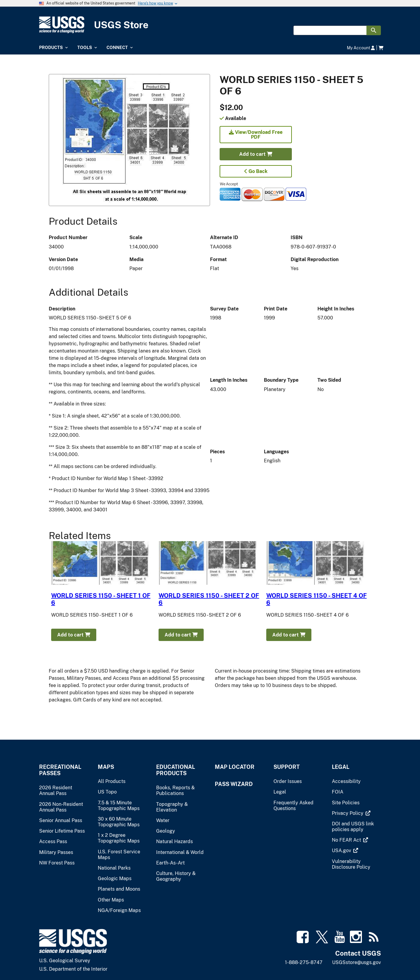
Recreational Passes (60, 770)
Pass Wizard (234, 784)
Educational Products (176, 770)
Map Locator (235, 767)
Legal (341, 767)
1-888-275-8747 (304, 962)
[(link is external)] (348, 813)
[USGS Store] (210, 25)
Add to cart (256, 154)
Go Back (256, 171)
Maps (106, 767)
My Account (361, 48)
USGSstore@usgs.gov (357, 962)
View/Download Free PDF (256, 135)
